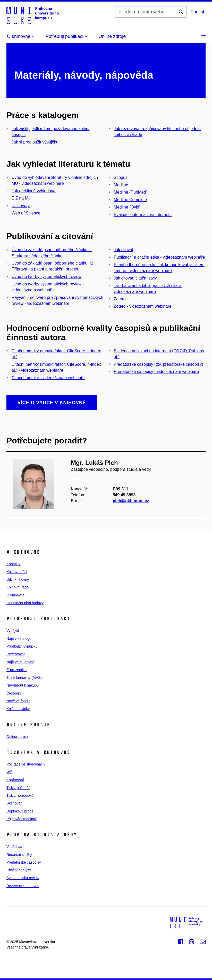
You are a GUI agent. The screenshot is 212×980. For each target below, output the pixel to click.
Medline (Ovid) (127, 207)
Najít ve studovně (20, 662)
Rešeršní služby (19, 855)
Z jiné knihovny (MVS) (24, 678)
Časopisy (14, 693)
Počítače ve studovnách (26, 764)
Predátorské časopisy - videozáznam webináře (156, 372)
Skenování (15, 803)
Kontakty (13, 564)
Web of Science (26, 213)
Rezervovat (16, 654)
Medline (121, 185)
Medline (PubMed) (131, 192)
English (198, 12)
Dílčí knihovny (18, 579)
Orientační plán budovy (25, 603)
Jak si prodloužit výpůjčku (35, 142)
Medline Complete (130, 200)
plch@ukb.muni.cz (131, 501)
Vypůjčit (13, 631)
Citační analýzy (19, 870)
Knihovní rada (18, 587)
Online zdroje (112, 36)
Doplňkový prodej (20, 811)
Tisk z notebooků (20, 795)
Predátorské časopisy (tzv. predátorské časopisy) (159, 364)
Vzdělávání (15, 847)
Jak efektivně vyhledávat (34, 191)
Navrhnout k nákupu (23, 685)
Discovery (21, 206)
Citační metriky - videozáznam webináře (48, 378)
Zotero (120, 299)
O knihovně (16, 595)
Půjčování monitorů (22, 819)
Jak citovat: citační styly (135, 278)
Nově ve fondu (18, 701)
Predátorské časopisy (24, 862)
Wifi (9, 772)
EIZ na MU (21, 198)
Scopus (121, 177)
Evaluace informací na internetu (143, 215)
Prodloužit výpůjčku (22, 646)
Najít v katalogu (19, 639)
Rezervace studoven (23, 886)
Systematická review (23, 878)
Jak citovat (124, 250)
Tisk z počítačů (18, 788)
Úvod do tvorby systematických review (46, 277)
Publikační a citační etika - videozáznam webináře (159, 257)
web (54, 947)
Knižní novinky (18, 709)
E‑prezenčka (17, 670)
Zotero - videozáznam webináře (143, 306)
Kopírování (15, 780)
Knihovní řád (17, 572)
